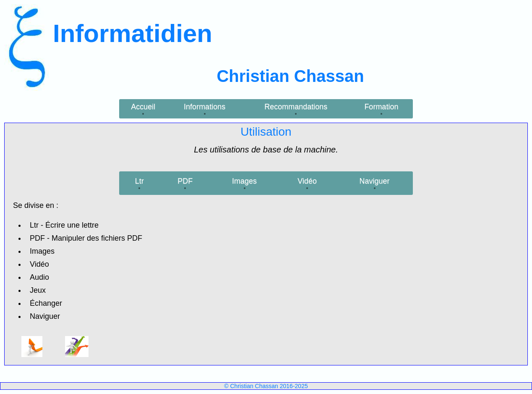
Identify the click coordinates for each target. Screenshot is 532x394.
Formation (381, 107)
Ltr (140, 181)
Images (244, 181)
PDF (185, 181)
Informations (205, 107)
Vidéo (307, 181)
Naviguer (375, 181)
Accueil (143, 107)
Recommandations (296, 107)
